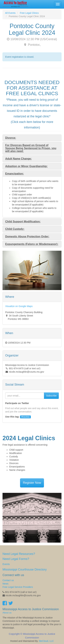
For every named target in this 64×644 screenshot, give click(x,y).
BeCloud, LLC (46, 641)
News (5, 584)
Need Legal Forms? (16, 559)
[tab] (32, 138)
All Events (10, 13)
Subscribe (51, 396)
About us (7, 613)
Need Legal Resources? (19, 554)
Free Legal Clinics (29, 13)
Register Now (32, 483)
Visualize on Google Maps (19, 306)
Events (6, 564)
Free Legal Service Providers (18, 587)
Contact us (8, 580)
